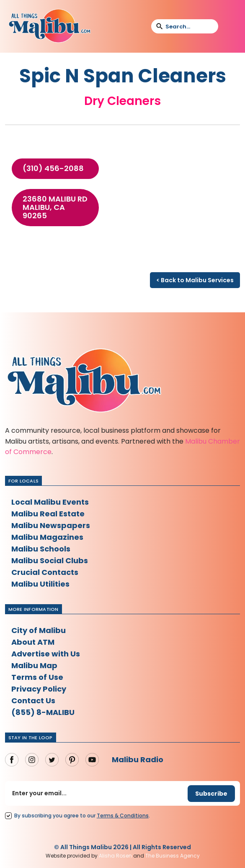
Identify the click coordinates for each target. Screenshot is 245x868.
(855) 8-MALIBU (43, 712)
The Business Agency (173, 856)
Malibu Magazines (47, 537)
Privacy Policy (39, 689)
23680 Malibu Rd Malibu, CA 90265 (55, 207)
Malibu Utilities (40, 584)
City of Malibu (39, 630)
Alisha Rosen (115, 856)
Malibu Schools (41, 549)
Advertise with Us (46, 654)
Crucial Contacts (45, 572)
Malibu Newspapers (51, 525)
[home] (49, 26)
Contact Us (33, 701)
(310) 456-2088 (53, 168)
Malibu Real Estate (48, 514)
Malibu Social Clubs (50, 560)
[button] (230, 26)
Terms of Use (37, 677)
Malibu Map (34, 665)
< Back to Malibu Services (195, 280)
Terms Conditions (123, 816)
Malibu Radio (138, 759)
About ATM (33, 642)
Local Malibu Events (50, 502)
